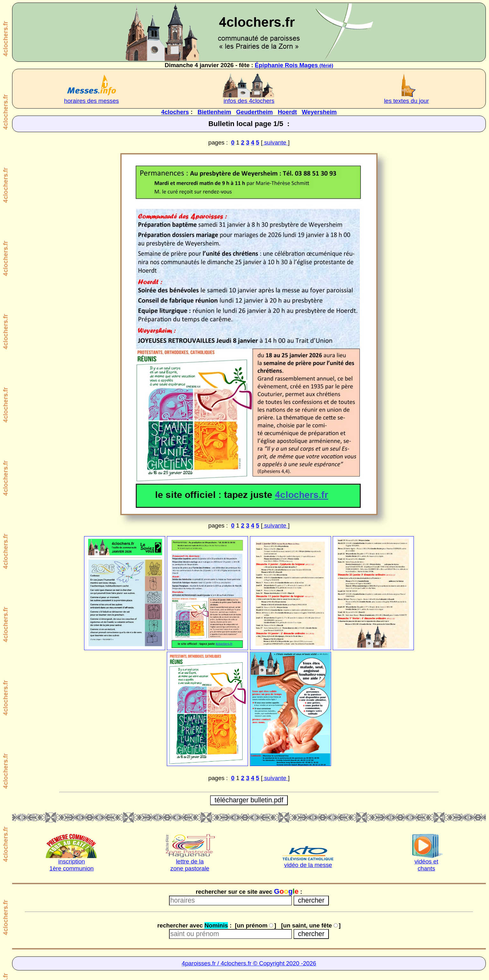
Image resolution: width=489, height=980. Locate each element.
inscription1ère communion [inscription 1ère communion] (71, 865)
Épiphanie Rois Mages (294, 65)
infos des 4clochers (249, 101)
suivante (275, 142)
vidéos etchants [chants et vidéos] (426, 865)
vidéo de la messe (308, 865)
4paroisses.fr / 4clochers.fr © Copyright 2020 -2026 (249, 963)
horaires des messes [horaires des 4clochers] (91, 101)
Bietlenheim (214, 112)
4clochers (175, 112)
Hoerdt (287, 112)
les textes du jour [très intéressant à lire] (406, 101)
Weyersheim (319, 112)
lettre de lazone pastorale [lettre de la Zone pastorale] (190, 865)
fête (244, 65)
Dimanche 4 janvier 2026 (199, 65)
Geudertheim (255, 112)
